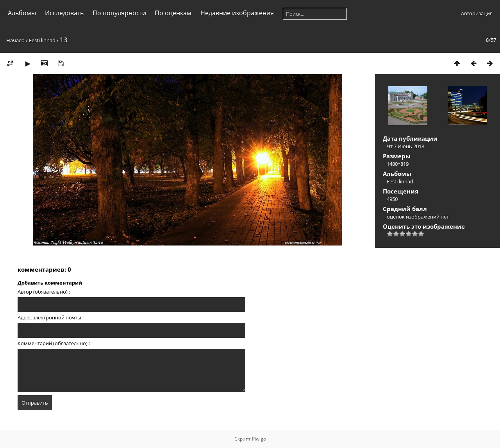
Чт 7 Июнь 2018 (405, 146)
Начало (15, 40)
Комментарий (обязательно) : (54, 343)
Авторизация (477, 13)
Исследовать (64, 13)
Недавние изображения (237, 13)
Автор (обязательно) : (44, 292)
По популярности (119, 13)
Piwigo (259, 439)
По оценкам (173, 13)
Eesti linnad (42, 40)
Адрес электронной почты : (51, 317)
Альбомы (22, 13)
